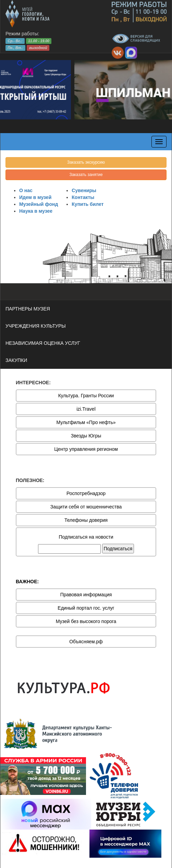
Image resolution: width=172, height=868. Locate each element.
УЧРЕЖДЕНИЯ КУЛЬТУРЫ (36, 326)
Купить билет (88, 204)
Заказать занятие (86, 175)
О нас (26, 190)
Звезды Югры (86, 436)
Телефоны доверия (86, 520)
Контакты (83, 197)
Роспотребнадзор (86, 493)
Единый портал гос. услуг (86, 608)
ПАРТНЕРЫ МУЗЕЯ (28, 309)
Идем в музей (35, 197)
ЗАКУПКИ (16, 360)
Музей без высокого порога (86, 621)
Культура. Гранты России (86, 396)
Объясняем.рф (86, 642)
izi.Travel (86, 409)
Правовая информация (86, 595)
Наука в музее (36, 211)
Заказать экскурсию (86, 162)
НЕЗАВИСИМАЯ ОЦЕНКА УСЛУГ (43, 343)
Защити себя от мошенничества (86, 507)
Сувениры (84, 190)
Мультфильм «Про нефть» (86, 422)
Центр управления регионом (86, 449)
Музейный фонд (39, 204)
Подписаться (118, 549)
